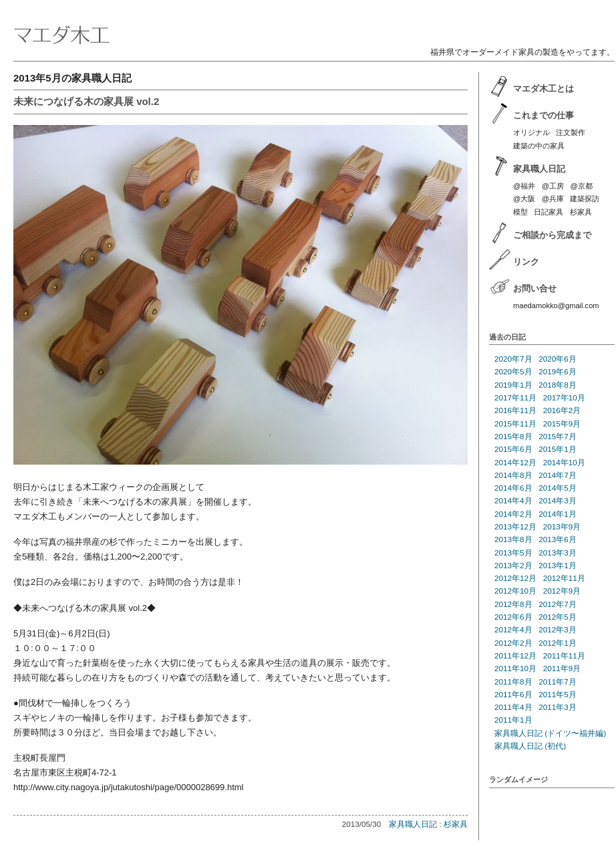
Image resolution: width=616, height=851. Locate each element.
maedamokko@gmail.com (556, 306)
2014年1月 (558, 514)
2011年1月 (513, 720)
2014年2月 (513, 514)
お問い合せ (535, 288)
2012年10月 (515, 591)
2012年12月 (515, 578)
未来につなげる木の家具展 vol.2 (86, 101)
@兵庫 (553, 199)
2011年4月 (513, 707)
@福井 (524, 186)
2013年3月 (558, 553)
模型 (520, 212)
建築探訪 (585, 199)
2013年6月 (558, 539)
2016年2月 (562, 410)
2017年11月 (515, 397)
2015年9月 (562, 423)
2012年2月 (513, 643)
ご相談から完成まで (552, 235)
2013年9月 (562, 526)
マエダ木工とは (544, 89)
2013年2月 (513, 565)
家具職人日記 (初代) (530, 746)
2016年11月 (515, 410)
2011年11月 (564, 655)
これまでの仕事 (544, 115)
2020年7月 (513, 359)
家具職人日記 (413, 824)
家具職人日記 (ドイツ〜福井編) (550, 733)
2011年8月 (513, 682)
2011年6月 (513, 694)
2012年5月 (558, 617)
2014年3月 (558, 500)
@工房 (553, 186)
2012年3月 (558, 629)
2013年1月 (558, 565)
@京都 (581, 186)
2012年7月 (558, 604)
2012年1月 (558, 643)
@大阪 (524, 199)
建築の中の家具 (539, 146)
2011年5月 (558, 694)
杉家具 (456, 824)
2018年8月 (558, 385)
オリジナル (531, 132)
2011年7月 (558, 682)
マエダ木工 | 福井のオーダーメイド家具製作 (314, 24)
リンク (526, 262)
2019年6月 (558, 371)
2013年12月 (515, 526)
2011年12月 (515, 655)
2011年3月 (558, 707)
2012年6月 (513, 617)
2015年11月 (515, 423)
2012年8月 (513, 604)
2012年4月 (513, 629)
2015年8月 (513, 436)
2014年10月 (564, 462)
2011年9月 (562, 668)
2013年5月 (513, 553)
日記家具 (549, 212)
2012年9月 (562, 591)
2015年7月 (558, 436)
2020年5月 (513, 371)
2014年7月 (558, 475)
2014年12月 (515, 462)
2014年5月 (558, 488)
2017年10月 (564, 397)
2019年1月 (513, 385)
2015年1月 (558, 449)
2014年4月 (513, 500)
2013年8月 (513, 539)
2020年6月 (558, 359)
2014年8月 (513, 475)
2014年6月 (513, 488)
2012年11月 (564, 578)
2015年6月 (513, 449)
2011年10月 (515, 668)
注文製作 (571, 132)
